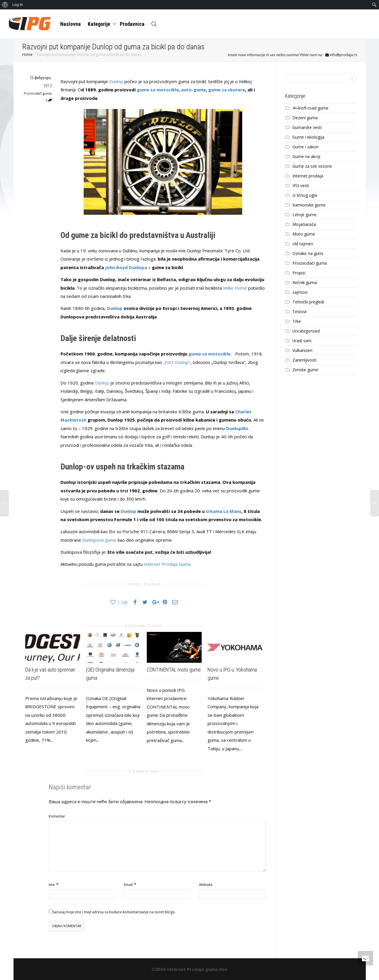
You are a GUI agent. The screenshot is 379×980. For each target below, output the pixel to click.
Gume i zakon (305, 147)
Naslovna (70, 24)
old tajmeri (303, 244)
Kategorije (100, 24)
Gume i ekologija (308, 137)
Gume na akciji (306, 156)
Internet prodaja (308, 176)
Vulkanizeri (302, 350)
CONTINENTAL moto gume (174, 670)
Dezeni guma (305, 118)
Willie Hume (235, 288)
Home (27, 54)
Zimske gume (305, 370)
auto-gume (193, 90)
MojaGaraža (304, 224)
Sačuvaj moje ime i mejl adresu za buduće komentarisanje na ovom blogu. (114, 912)
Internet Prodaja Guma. (168, 564)
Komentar (57, 816)
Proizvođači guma (38, 93)
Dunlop (116, 81)
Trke (297, 321)
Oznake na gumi (308, 253)
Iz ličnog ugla (305, 195)
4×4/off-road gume (310, 108)
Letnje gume (304, 215)
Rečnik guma (305, 282)
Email (128, 885)
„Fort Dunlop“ (177, 362)
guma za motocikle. (211, 354)
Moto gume (304, 234)
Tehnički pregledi (308, 302)
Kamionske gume (309, 205)
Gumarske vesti (307, 127)
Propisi (299, 273)
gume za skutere (227, 90)
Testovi (299, 312)
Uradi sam (302, 341)
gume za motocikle (158, 90)
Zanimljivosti (304, 360)
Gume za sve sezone (312, 166)
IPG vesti (301, 186)
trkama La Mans (224, 511)
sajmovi (300, 292)
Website (206, 885)
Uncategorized (306, 331)
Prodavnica (132, 24)
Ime (52, 885)
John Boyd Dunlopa (126, 267)
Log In (18, 5)
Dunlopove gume (99, 540)
